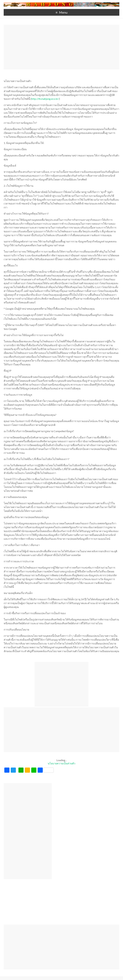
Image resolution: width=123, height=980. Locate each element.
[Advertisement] (61, 47)
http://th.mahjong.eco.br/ (45, 99)
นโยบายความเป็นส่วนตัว (61, 763)
